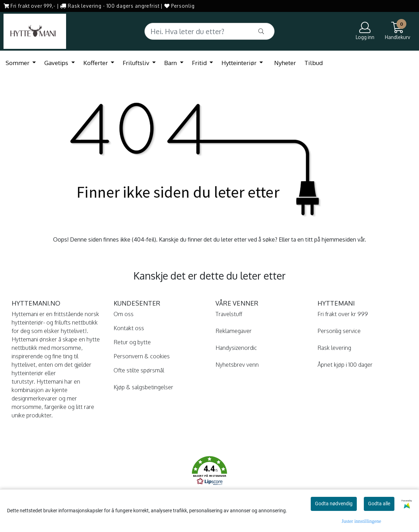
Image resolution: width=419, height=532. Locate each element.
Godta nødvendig (334, 504)
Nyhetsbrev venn (237, 365)
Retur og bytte (132, 342)
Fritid (200, 63)
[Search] (210, 31)
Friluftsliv (137, 63)
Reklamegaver (234, 331)
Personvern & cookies (142, 356)
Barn (171, 63)
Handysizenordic (236, 348)
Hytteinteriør (240, 63)
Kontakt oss (129, 328)
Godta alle (379, 504)
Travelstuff (229, 314)
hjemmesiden (339, 239)
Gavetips (57, 63)
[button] (209, 472)
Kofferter (96, 63)
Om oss (124, 314)
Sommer (18, 63)
